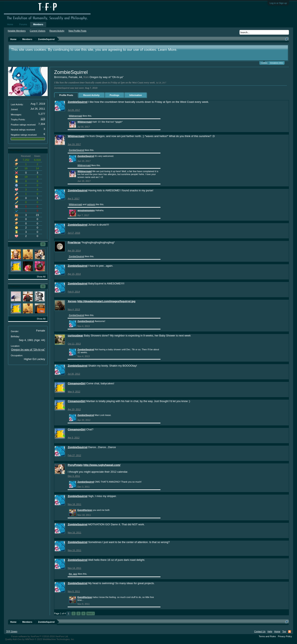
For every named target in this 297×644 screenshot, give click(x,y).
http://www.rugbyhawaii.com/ (102, 465)
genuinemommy (86, 210)
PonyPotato (75, 465)
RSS (290, 632)
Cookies (264, 63)
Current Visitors (38, 31)
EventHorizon (85, 510)
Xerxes (72, 301)
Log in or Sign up (278, 3)
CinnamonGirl (77, 383)
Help (270, 631)
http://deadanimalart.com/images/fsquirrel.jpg (106, 301)
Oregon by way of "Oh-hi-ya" (28, 350)
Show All (41, 277)
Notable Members (17, 31)
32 (43, 286)
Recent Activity (91, 95)
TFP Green (12, 631)
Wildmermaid (75, 116)
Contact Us (260, 631)
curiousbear (75, 336)
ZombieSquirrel (77, 102)
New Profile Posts (77, 31)
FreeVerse (74, 242)
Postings (114, 95)
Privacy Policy (285, 636)
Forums (23, 24)
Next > (91, 613)
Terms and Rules (267, 636)
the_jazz (73, 574)
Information (136, 95)
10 (43, 244)
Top (284, 631)
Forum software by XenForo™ (40, 636)
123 (43, 119)
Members (38, 24)
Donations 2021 (277, 63)
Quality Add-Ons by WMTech (40, 639)
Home (10, 24)
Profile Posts (66, 95)
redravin (91, 204)
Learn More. (168, 50)
